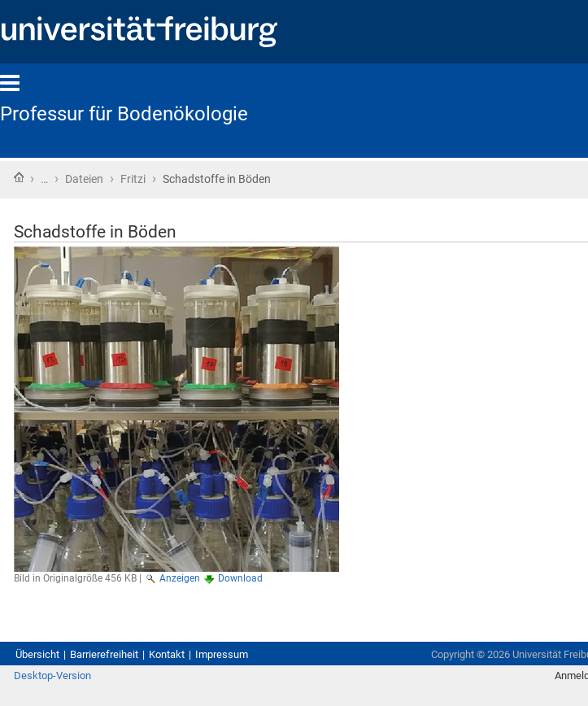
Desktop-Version (52, 675)
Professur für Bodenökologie (124, 114)
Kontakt (167, 654)
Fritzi (133, 179)
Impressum (222, 654)
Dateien (84, 179)
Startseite (19, 177)
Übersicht (37, 654)
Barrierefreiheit (104, 654)
